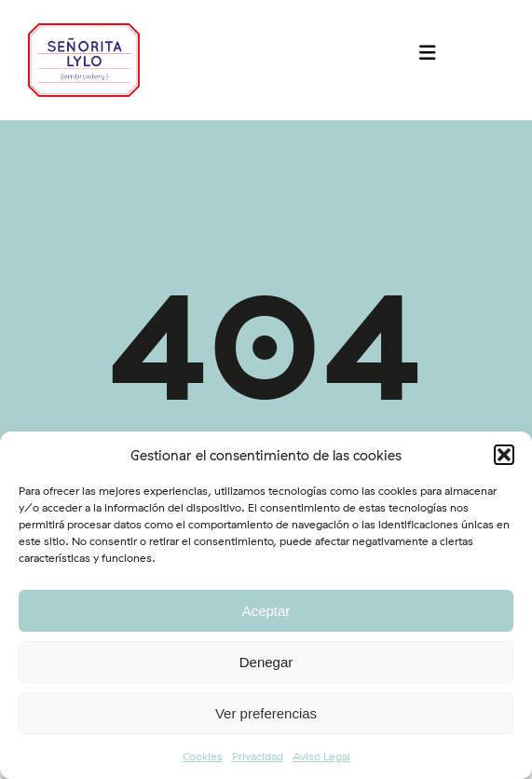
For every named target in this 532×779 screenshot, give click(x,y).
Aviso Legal (321, 756)
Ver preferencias (266, 713)
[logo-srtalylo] (84, 31)
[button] (504, 455)
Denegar (266, 662)
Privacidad (258, 756)
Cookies (203, 756)
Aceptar (266, 611)
